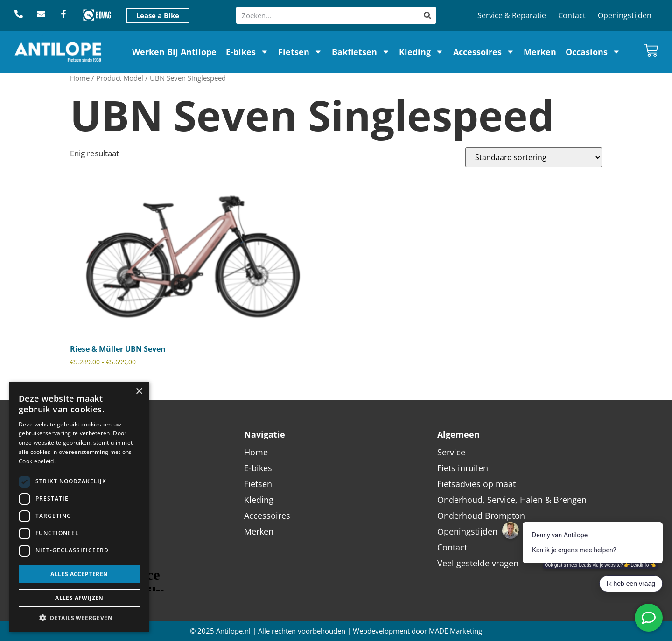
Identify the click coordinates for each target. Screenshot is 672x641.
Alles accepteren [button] (79, 574)
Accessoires (484, 52)
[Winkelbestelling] (534, 157)
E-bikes (247, 52)
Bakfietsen (361, 52)
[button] (79, 618)
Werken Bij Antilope (174, 52)
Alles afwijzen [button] (79, 598)
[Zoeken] (427, 15)
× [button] (139, 392)
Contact (572, 15)
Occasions (593, 52)
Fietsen (300, 52)
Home (80, 78)
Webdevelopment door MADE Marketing (417, 631)
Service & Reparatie (512, 15)
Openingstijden (625, 15)
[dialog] (79, 507)
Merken (540, 52)
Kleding (421, 52)
